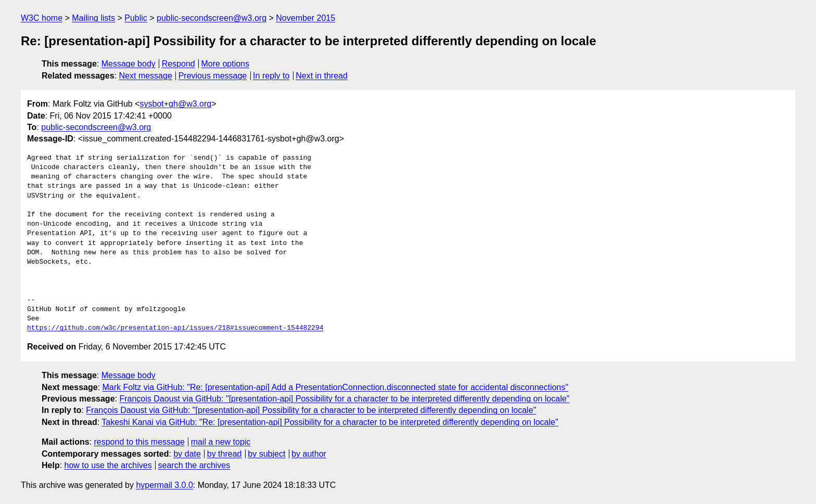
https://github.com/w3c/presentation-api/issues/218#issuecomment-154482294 (175, 328)
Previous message (213, 76)
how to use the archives (108, 465)
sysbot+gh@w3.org (176, 104)
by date (187, 454)
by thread (225, 454)
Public (136, 18)
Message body (129, 64)
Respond (178, 64)
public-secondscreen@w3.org (212, 18)
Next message (146, 76)
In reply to (271, 76)
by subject (266, 454)
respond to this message (139, 442)
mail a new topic (221, 442)
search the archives (194, 465)
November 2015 (305, 18)
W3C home (42, 18)
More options (226, 64)
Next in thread (322, 76)
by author (309, 454)
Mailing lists (93, 18)
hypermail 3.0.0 (164, 485)
